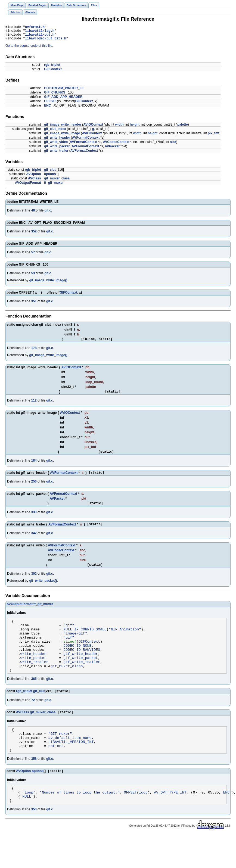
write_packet (33, 675)
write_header (33, 670)
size (173, 145)
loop (143, 820)
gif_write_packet (57, 150)
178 (34, 352)
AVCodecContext (116, 145)
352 (34, 235)
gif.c (48, 214)
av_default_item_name (70, 761)
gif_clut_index (55, 132)
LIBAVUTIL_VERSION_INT (71, 766)
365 (34, 698)
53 (33, 276)
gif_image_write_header (63, 128)
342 (34, 541)
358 (34, 784)
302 (34, 583)
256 (34, 488)
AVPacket (112, 150)
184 (34, 466)
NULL (27, 825)
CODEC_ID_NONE (77, 660)
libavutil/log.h (40, 32)
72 (33, 720)
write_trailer (34, 680)
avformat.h (35, 28)
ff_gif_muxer (54, 186)
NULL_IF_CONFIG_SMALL (85, 640)
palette (183, 128)
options (50, 177)
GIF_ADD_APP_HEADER (63, 100)
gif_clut (50, 173)
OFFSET (50, 104)
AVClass (35, 182)
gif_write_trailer (56, 154)
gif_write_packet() (43, 590)
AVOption (33, 177)
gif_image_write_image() (48, 284)
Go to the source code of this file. (29, 49)
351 (34, 304)
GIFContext (53, 72)
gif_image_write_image (62, 136)
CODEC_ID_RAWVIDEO (82, 665)
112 (34, 405)
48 (33, 214)
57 (33, 256)
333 (34, 519)
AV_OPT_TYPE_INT (170, 820)
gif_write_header (57, 141)
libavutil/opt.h (40, 37)
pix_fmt (214, 136)
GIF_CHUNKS (55, 96)
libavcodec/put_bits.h (46, 41)
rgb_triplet (52, 68)
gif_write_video (56, 145)
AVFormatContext (86, 141)
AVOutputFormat (28, 186)
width (119, 128)
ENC (47, 109)
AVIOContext (93, 128)
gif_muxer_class (57, 182)
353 (34, 839)
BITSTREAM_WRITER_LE (64, 91)
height (135, 128)
